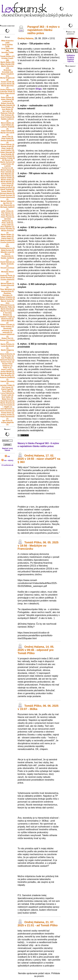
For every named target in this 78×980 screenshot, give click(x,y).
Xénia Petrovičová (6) (7, 95)
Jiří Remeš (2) (7, 160)
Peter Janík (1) (7, 223)
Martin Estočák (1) (7, 299)
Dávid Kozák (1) (7, 319)
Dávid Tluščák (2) (7, 190)
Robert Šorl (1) (7, 338)
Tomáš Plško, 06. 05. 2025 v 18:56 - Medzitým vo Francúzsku (38, 546)
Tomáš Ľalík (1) (7, 395)
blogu (39, 89)
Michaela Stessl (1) (7, 273)
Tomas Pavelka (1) (7, 229)
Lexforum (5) (7, 101)
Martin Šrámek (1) (7, 403)
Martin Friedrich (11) (7, 75)
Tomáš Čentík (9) (7, 82)
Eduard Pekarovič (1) (7, 335)
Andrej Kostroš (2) (7, 188)
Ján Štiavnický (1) (7, 205)
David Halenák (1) (7, 262)
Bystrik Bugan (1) (7, 374)
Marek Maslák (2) (7, 182)
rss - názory (7, 460)
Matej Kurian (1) (7, 250)
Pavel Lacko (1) (7, 370)
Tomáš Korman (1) (7, 195)
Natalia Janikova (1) (7, 259)
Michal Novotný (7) (7, 87)
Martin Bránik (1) (7, 309)
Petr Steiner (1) (7, 213)
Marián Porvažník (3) (7, 134)
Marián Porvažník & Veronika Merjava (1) (7, 313)
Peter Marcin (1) (7, 215)
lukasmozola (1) (7, 291)
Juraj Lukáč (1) (7, 225)
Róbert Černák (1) (7, 325)
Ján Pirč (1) (7, 203)
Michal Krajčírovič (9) (7, 79)
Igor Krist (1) (7, 421)
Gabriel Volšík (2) (7, 178)
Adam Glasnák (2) (7, 152)
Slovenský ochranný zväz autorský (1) (7, 330)
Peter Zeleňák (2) (7, 172)
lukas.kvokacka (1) (7, 354)
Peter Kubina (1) (7, 327)
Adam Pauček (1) (7, 217)
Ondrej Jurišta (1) (7, 415)
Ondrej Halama (25, 38)
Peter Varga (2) (7, 148)
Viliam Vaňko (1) (7, 237)
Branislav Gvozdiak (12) (7, 71)
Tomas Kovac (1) (7, 362)
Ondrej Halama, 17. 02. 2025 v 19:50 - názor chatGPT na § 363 (39, 459)
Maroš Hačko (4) (7, 123)
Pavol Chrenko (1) (7, 411)
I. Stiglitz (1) (7, 407)
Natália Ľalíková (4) (7, 120)
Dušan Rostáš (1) (7, 278)
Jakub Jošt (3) (7, 137)
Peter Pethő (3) (7, 139)
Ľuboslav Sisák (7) (7, 92)
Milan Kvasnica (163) (7, 42)
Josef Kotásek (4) (7, 117)
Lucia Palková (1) (7, 393)
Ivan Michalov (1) (7, 409)
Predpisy (71, 57)
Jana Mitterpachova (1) (7, 304)
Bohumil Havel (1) (7, 360)
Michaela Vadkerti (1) (7, 208)
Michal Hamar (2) (7, 170)
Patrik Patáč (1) (7, 238)
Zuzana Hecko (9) (7, 84)
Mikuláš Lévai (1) (7, 252)
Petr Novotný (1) (7, 376)
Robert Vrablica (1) (7, 297)
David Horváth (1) (7, 401)
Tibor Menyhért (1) (7, 289)
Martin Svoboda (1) (7, 265)
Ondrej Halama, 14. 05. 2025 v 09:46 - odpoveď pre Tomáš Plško (36, 650)
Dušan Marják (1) (7, 372)
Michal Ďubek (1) (7, 283)
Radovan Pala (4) (7, 113)
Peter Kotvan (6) (7, 97)
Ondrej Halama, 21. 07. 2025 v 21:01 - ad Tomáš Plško (38, 924)
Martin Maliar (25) (7, 62)
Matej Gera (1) (7, 399)
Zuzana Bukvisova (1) (7, 198)
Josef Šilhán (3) (7, 125)
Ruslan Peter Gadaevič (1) (7, 365)
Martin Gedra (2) (7, 180)
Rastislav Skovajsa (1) (7, 294)
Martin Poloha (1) (7, 344)
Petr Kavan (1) (7, 387)
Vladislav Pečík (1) (7, 276)
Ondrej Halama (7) (7, 90)
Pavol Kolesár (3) (7, 144)
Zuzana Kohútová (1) (7, 243)
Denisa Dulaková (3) (7, 142)
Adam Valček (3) (7, 131)
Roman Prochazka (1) (7, 341)
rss (7, 456)
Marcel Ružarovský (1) (7, 255)
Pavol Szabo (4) (7, 107)
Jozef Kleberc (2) (7, 150)
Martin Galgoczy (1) (7, 351)
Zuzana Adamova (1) (7, 281)
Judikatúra (71, 55)
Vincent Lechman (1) (7, 269)
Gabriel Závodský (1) (7, 382)
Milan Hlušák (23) (7, 64)
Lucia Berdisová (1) (7, 347)
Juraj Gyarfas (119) (7, 46)
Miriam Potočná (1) (7, 232)
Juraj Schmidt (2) (7, 156)
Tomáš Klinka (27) (7, 56)
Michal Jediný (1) (7, 201)
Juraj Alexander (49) (7, 50)
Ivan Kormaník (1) (7, 405)
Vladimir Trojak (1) (7, 317)
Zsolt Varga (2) (7, 186)
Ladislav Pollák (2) (7, 158)
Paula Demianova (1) (7, 418)
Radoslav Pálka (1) (7, 307)
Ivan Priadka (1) (7, 358)
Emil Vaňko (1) (7, 397)
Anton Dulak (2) (7, 184)
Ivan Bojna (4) (7, 109)
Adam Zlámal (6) (7, 99)
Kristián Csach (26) (7, 59)
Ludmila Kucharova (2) (7, 167)
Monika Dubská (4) (7, 105)
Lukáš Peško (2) (7, 164)
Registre (71, 59)
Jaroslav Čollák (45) (7, 53)
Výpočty (71, 61)
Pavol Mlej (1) (7, 391)
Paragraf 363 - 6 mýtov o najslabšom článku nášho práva (43, 30)
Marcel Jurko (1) (7, 301)
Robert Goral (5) (7, 103)
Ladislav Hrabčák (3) (7, 128)
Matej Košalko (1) (7, 240)
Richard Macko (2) (7, 193)
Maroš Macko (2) (7, 176)
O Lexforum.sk (7, 465)
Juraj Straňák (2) (7, 154)
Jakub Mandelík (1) (7, 322)
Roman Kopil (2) (7, 146)
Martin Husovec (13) (7, 67)
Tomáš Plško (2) (7, 191)
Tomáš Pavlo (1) (7, 356)
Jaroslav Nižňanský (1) (7, 220)
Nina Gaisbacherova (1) (7, 247)
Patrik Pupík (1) (7, 389)
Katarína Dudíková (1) (7, 378)
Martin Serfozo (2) (7, 162)
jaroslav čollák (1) (7, 385)
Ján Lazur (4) (7, 111)
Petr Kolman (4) (7, 115)
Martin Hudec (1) (7, 235)
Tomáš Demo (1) (7, 413)
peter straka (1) (7, 211)
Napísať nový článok (7, 449)
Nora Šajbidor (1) (7, 227)
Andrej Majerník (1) (7, 423)
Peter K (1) (7, 368)
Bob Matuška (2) (7, 174)
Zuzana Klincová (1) (7, 286)
